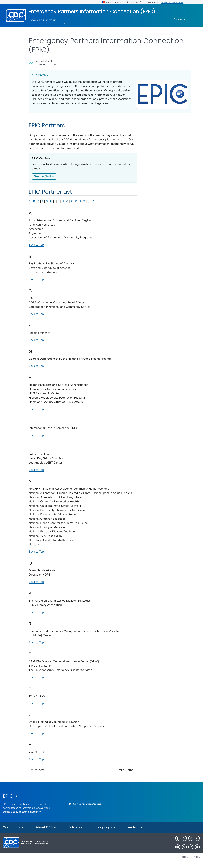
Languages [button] (106, 831)
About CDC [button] (46, 831)
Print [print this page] (118, 774)
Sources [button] (39, 774)
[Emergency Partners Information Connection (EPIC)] (28, 800)
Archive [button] (135, 831)
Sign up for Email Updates (87, 808)
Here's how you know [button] (173, 2)
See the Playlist (44, 180)
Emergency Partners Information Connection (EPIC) (92, 11)
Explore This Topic (44, 20)
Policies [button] (76, 831)
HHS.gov (183, 861)
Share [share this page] (127, 774)
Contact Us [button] (13, 831)
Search (181, 19)
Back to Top (36, 248)
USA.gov (196, 861)
